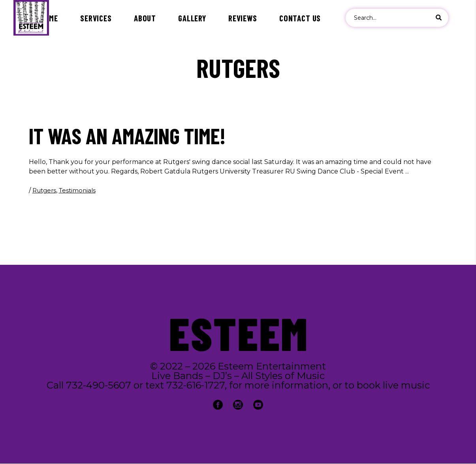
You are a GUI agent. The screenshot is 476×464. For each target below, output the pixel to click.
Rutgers (44, 190)
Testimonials (77, 190)
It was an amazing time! (127, 136)
